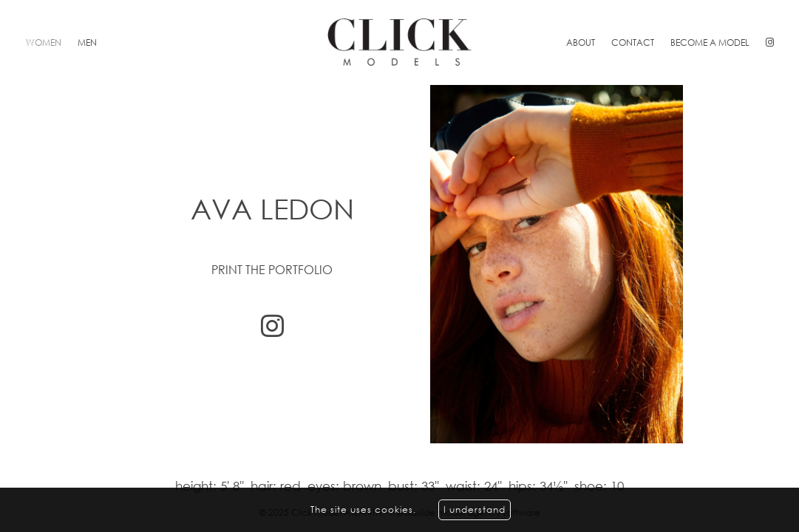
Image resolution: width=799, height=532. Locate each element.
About (581, 42)
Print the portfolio (272, 270)
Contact (633, 42)
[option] (399, 264)
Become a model (710, 42)
